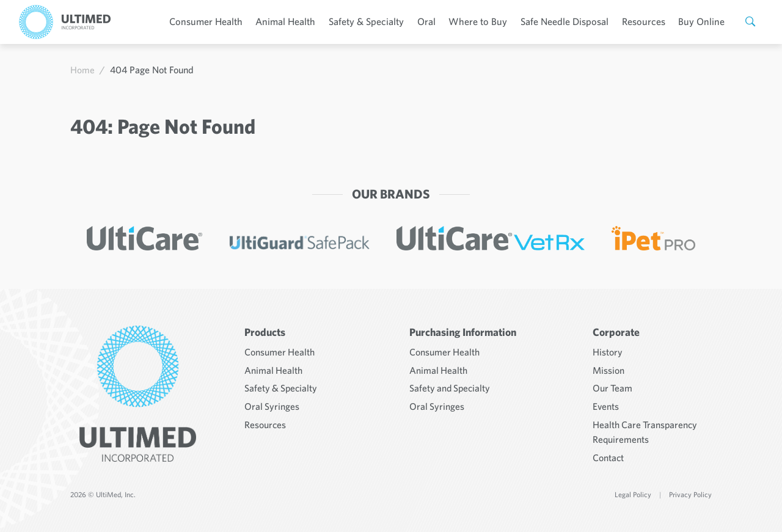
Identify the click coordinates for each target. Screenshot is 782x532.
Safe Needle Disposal (572, 21)
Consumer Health (223, 21)
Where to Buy (488, 21)
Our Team (613, 385)
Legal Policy (633, 490)
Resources (649, 21)
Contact (608, 453)
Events (606, 403)
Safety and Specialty (451, 385)
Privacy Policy (690, 490)
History (608, 349)
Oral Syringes (272, 403)
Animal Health (300, 21)
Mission (608, 367)
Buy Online (704, 21)
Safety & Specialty (379, 21)
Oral (438, 21)
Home (82, 70)
